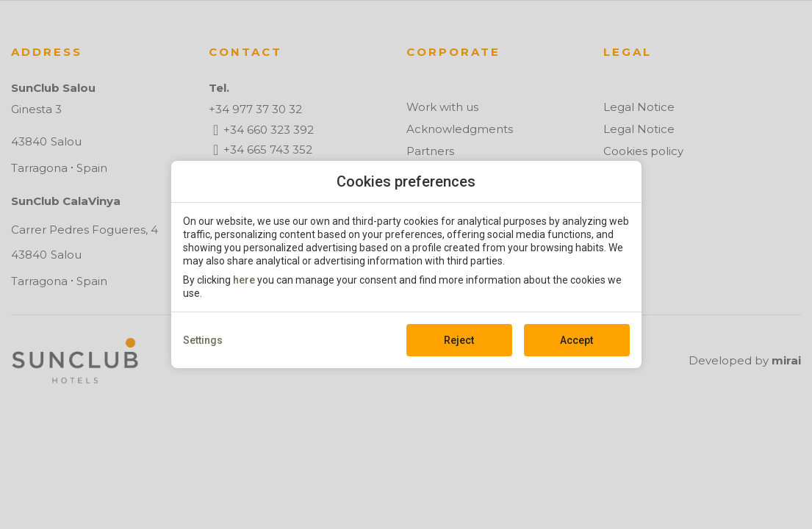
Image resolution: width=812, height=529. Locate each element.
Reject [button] (459, 340)
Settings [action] (203, 340)
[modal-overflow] (406, 264)
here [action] (244, 280)
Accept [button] (576, 340)
